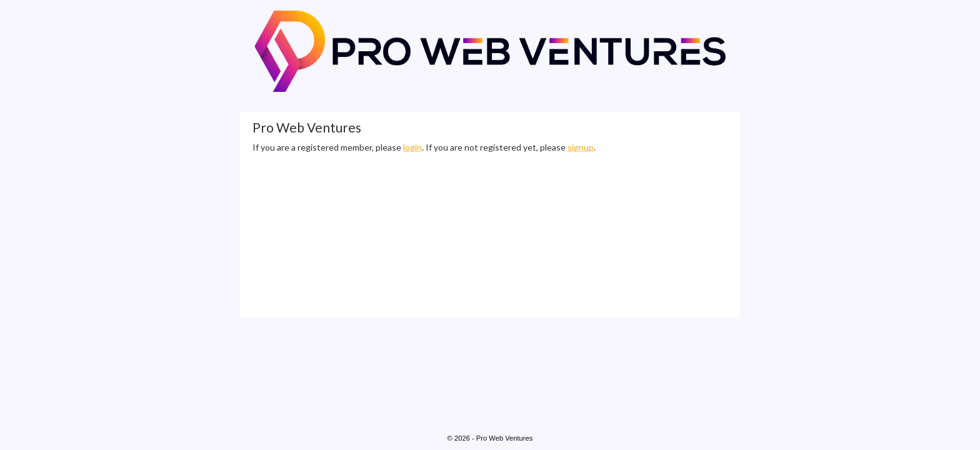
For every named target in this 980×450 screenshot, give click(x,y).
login (412, 147)
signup (581, 147)
